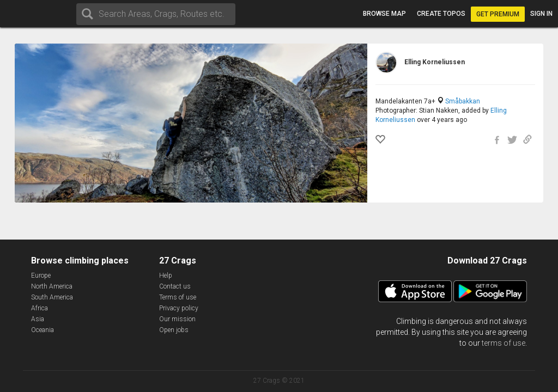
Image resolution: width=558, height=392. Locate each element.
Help (166, 275)
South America (52, 297)
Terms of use (178, 297)
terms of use (504, 343)
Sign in (541, 14)
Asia (38, 319)
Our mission (177, 319)
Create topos (441, 14)
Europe (41, 275)
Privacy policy (179, 308)
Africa (40, 308)
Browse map (384, 14)
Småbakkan (463, 101)
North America (52, 286)
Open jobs (174, 330)
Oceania (43, 330)
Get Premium (498, 14)
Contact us (175, 286)
